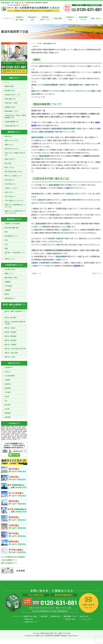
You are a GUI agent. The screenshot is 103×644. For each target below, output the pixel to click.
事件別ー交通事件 (11, 345)
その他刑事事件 (10, 376)
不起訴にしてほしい (11, 188)
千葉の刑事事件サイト (9, 560)
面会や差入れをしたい (12, 149)
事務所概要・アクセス (12, 111)
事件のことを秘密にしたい (13, 176)
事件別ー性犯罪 (10, 328)
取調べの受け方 (10, 159)
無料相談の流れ (32, 19)
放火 (6, 401)
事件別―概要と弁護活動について (15, 312)
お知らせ (8, 372)
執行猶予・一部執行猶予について (15, 254)
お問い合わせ (96, 19)
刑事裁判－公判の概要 (12, 224)
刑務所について (10, 259)
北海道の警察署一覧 (11, 122)
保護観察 (8, 282)
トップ (33, 44)
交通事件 (8, 380)
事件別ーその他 (10, 357)
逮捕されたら (9, 145)
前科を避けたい (10, 180)
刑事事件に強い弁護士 (20, 19)
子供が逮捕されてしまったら (14, 201)
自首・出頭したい (10, 196)
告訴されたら (9, 192)
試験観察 (8, 290)
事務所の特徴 (9, 86)
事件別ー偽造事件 (11, 340)
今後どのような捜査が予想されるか (15, 154)
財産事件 (8, 417)
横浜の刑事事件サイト (9, 563)
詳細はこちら (17, 440)
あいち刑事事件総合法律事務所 (13, 557)
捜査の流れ (8, 136)
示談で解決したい (11, 184)
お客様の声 (8, 368)
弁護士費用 (58, 19)
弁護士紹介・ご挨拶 (11, 103)
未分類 (39, 44)
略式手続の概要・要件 (12, 228)
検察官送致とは (10, 298)
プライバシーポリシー (87, 619)
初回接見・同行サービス (12, 95)
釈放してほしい (10, 167)
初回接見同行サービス (45, 19)
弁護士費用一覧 (10, 99)
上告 (6, 244)
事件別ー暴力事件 (11, 318)
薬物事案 (8, 413)
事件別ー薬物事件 (11, 336)
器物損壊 (8, 388)
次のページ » (97, 274)
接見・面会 (8, 163)
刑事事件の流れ (71, 19)
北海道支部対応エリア (12, 126)
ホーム (7, 82)
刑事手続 (8, 384)
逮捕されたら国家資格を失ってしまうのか (15, 206)
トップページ (7, 19)
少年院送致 (8, 286)
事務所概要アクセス (83, 19)
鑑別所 (7, 294)
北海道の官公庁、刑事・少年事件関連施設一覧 (15, 116)
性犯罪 (7, 397)
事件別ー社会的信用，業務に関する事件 (15, 323)
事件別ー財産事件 (11, 332)
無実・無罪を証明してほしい (14, 172)
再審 (6, 248)
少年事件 (8, 392)
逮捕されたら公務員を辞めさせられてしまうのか (15, 212)
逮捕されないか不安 (11, 140)
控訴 (6, 240)
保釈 (6, 232)
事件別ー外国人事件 (11, 353)
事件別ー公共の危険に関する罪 (15, 349)
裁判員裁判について (11, 236)
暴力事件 (8, 405)
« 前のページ (36, 274)
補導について (9, 274)
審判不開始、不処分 (11, 278)
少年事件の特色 (10, 269)
